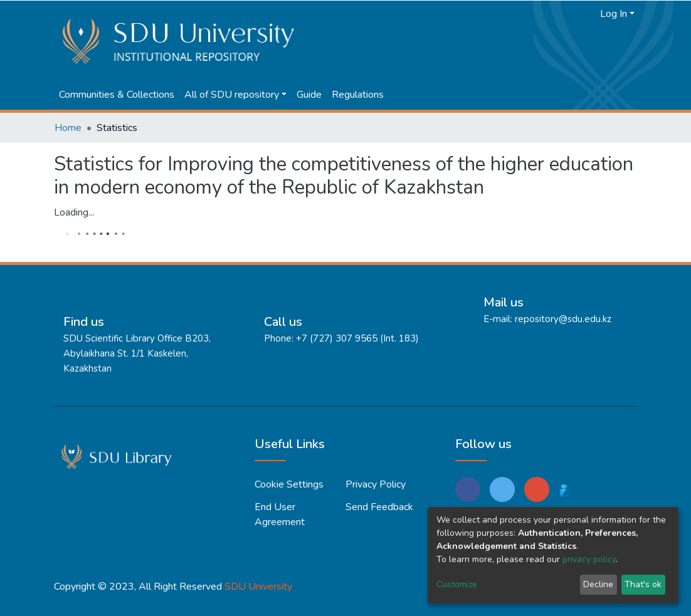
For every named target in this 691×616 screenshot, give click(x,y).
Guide (309, 95)
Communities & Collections (117, 95)
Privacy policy (376, 484)
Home (68, 128)
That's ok (643, 584)
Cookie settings (289, 484)
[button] (587, 14)
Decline (598, 584)
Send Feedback (379, 507)
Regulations (358, 95)
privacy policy (589, 559)
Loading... (74, 212)
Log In (614, 14)
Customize (457, 584)
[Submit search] (568, 14)
